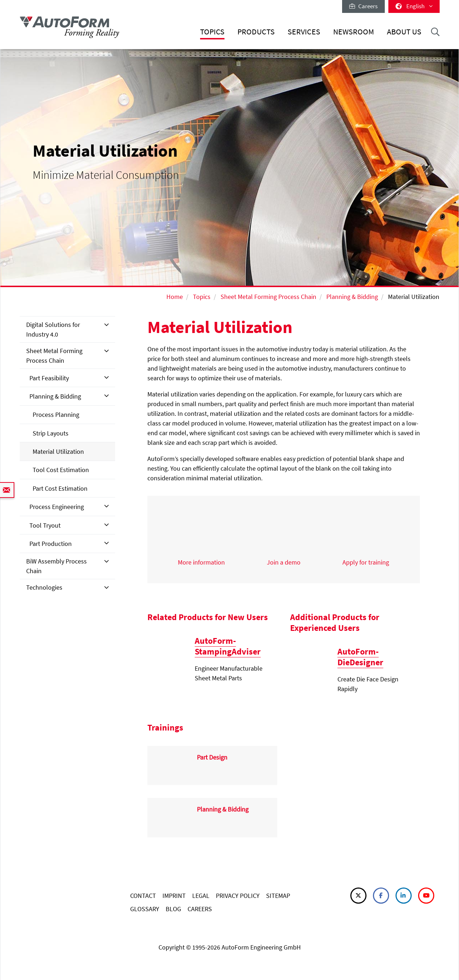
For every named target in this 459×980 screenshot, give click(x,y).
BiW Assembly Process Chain (56, 566)
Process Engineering (57, 507)
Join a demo (284, 562)
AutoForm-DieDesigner (360, 657)
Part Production (51, 544)
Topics (212, 32)
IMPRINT (174, 896)
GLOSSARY (145, 909)
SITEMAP (278, 896)
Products (256, 32)
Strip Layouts (51, 433)
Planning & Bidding (352, 297)
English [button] (414, 6)
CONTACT (143, 896)
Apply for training (366, 562)
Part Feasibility (49, 378)
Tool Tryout (45, 525)
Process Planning (56, 415)
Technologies (44, 587)
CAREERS (200, 909)
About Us (404, 32)
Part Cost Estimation (60, 488)
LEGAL (201, 896)
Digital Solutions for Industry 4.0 (53, 329)
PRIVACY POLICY (238, 896)
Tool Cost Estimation (61, 470)
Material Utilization (58, 451)
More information (201, 562)
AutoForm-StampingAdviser (228, 646)
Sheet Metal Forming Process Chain (268, 297)
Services (304, 32)
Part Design (212, 757)
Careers (363, 6)
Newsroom (354, 32)
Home (175, 297)
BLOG (173, 909)
